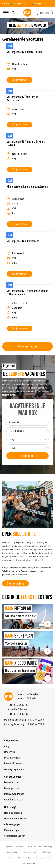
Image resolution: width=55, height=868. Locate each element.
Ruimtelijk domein (13, 763)
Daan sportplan (12, 788)
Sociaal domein (12, 758)
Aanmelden (27, 456)
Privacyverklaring (43, 858)
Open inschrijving (15, 583)
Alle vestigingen (12, 824)
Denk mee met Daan (15, 819)
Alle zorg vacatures (28, 346)
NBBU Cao (46, 852)
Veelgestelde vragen (15, 836)
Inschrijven (45, 13)
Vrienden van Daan (14, 800)
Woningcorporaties (14, 769)
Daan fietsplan (12, 782)
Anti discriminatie (28, 863)
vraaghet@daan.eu (18, 709)
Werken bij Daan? (30, 852)
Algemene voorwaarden (14, 847)
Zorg (6, 746)
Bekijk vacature (20, 80)
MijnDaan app (11, 830)
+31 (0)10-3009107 (18, 705)
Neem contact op (13, 813)
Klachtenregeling (25, 858)
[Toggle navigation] (7, 13)
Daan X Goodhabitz (14, 794)
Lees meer (48, 624)
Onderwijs (9, 752)
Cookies (10, 858)
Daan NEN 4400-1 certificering (40, 847)
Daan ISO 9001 (12, 852)
